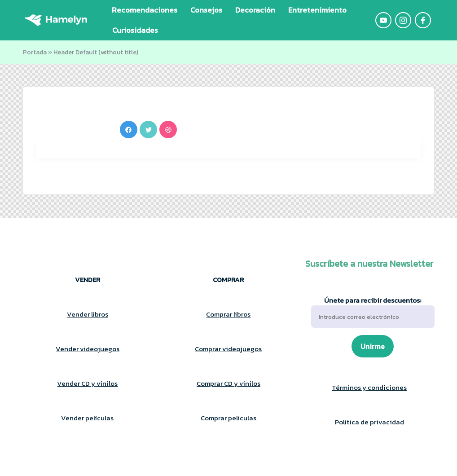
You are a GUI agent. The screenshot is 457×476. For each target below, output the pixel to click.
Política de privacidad (369, 422)
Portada (35, 52)
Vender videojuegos (88, 349)
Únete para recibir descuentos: (373, 312)
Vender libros (88, 314)
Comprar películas (228, 418)
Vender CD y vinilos (87, 383)
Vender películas (87, 418)
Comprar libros (228, 314)
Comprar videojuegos (228, 349)
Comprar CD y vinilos (228, 383)
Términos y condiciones (369, 387)
